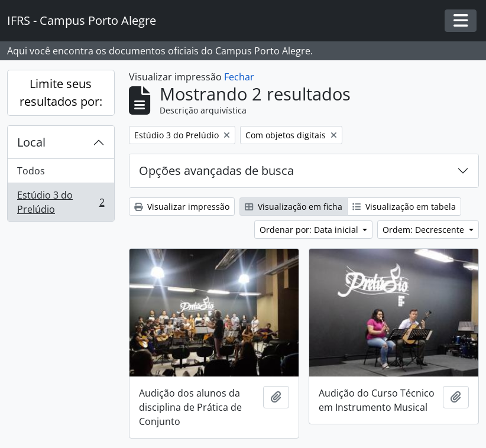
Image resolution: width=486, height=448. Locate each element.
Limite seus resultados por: (61, 92)
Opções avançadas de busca (216, 171)
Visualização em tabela (404, 207)
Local (31, 142)
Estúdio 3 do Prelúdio (61, 202)
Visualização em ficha (294, 207)
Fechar (239, 77)
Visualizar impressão (182, 207)
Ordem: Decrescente (425, 230)
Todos (31, 171)
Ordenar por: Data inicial (310, 230)
